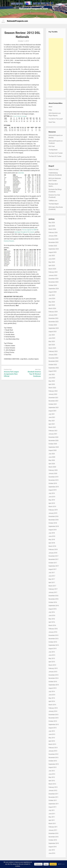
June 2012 (52, 774)
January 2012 (53, 790)
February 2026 (53, 232)
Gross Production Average (20, 116)
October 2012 (53, 761)
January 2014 (53, 711)
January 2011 (53, 830)
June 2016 (52, 616)
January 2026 (53, 236)
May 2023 (52, 341)
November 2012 (53, 758)
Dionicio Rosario (9, 241)
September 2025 (54, 249)
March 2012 (52, 784)
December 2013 (53, 715)
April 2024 (52, 305)
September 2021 (54, 408)
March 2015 (52, 665)
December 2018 (53, 516)
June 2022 (52, 378)
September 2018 (54, 526)
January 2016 (53, 632)
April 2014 (52, 701)
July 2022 (52, 374)
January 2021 (53, 434)
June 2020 (52, 457)
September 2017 (54, 566)
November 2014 (53, 678)
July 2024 (52, 295)
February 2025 (53, 272)
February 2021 (53, 431)
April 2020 (52, 464)
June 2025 (52, 259)
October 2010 (53, 840)
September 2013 (54, 725)
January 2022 (53, 394)
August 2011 (53, 807)
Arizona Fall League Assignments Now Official (11, 374)
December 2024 (53, 279)
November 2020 (53, 441)
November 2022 (53, 361)
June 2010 (52, 853)
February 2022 (53, 391)
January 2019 (53, 513)
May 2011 (52, 817)
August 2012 (53, 767)
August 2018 (53, 530)
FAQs (50, 110)
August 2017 (53, 569)
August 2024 (53, 292)
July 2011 (52, 810)
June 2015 (52, 655)
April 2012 (52, 781)
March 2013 (52, 744)
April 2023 (52, 345)
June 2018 (52, 536)
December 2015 (53, 635)
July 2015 (52, 652)
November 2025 (53, 242)
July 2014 (52, 691)
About (50, 107)
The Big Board (53, 150)
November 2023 (53, 322)
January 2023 (53, 355)
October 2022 (53, 365)
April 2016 (52, 622)
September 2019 (54, 487)
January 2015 (53, 672)
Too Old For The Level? (56, 119)
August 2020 (53, 450)
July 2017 (52, 573)
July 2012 (52, 771)
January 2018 (53, 553)
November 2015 (53, 639)
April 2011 (52, 820)
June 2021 (52, 417)
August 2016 (53, 609)
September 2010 (54, 843)
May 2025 (52, 262)
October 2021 (53, 404)
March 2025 (52, 269)
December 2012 (53, 754)
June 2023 (52, 338)
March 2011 (52, 824)
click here (21, 173)
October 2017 (53, 563)
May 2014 (52, 698)
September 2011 (54, 804)
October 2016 (53, 602)
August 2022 (53, 371)
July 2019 (52, 493)
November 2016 (53, 599)
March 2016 (52, 625)
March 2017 (52, 586)
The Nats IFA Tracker (55, 156)
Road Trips (52, 122)
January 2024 (53, 315)
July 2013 (52, 731)
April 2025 (52, 265)
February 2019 (53, 510)
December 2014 (53, 675)
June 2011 (52, 814)
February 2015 (53, 668)
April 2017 (52, 582)
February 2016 (53, 629)
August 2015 (53, 649)
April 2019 (52, 503)
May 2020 (52, 460)
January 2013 (53, 751)
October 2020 (53, 444)
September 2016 (54, 606)
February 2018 (53, 549)
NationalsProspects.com (33, 9)
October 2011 (53, 800)
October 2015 (53, 642)
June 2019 (52, 497)
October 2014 (53, 682)
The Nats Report (54, 204)
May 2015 (52, 658)
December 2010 (53, 833)
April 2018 (52, 543)
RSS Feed (52, 146)
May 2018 (52, 540)
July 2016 (52, 612)
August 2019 (53, 490)
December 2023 (53, 318)
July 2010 (52, 850)
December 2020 (53, 437)
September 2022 (54, 368)
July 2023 (52, 335)
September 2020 (54, 447)
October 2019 (53, 483)
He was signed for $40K (29, 230)
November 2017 (53, 559)
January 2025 (53, 275)
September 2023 (54, 328)
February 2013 (53, 748)
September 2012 (54, 764)
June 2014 (52, 695)
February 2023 (53, 351)
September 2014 (54, 685)
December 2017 (53, 556)
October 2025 (53, 246)
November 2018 (53, 520)
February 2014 (53, 708)
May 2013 (52, 738)
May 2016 (52, 619)
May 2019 (52, 500)
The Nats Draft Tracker (56, 153)
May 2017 (52, 579)
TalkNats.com (53, 201)
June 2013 (52, 734)
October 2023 (53, 325)
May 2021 (52, 421)
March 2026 (52, 229)
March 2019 (52, 507)
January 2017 (53, 592)
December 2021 (53, 398)
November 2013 (53, 718)
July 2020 (52, 454)
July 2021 (52, 414)
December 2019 (53, 477)
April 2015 (52, 662)
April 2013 (52, 741)
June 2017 (52, 576)
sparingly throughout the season (24, 232)
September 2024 (54, 289)
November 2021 (53, 401)
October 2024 (53, 285)
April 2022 (52, 384)
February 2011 (53, 827)
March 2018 (52, 546)
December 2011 (53, 794)
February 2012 (53, 787)
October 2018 (53, 523)
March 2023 (52, 348)
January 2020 (53, 473)
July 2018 (52, 533)
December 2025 (53, 239)
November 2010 (53, 837)
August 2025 (53, 252)
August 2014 (53, 688)
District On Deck (54, 169)
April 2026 (52, 226)
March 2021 (52, 427)
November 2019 (53, 480)
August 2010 (53, 847)
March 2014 (52, 705)
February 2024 (53, 312)
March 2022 (52, 388)
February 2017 (53, 589)
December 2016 (53, 596)
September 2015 (54, 645)
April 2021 (52, 424)
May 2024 (52, 302)
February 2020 (53, 470)
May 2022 (52, 381)
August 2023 (53, 332)
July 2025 (52, 256)
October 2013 (53, 721)
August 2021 (53, 411)
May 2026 (52, 223)
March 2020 (52, 467)
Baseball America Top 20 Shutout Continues (34, 374)
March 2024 (52, 308)
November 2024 (53, 282)
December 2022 (53, 358)
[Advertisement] (56, 64)
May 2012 (52, 777)
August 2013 (53, 728)
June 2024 (52, 299)
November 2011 (53, 797)
